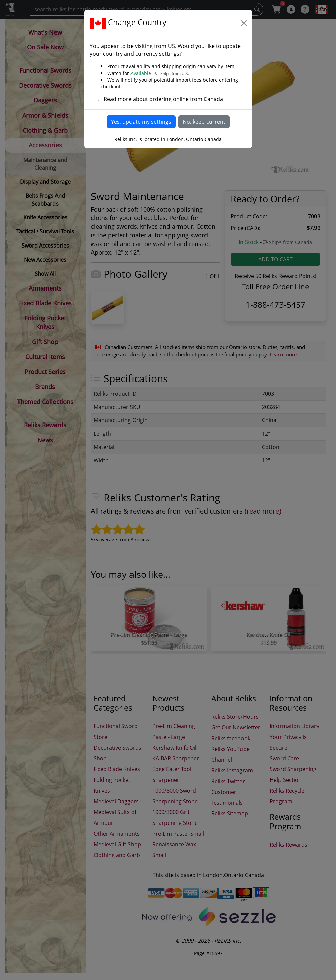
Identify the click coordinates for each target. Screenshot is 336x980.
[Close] (244, 23)
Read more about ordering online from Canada (163, 99)
